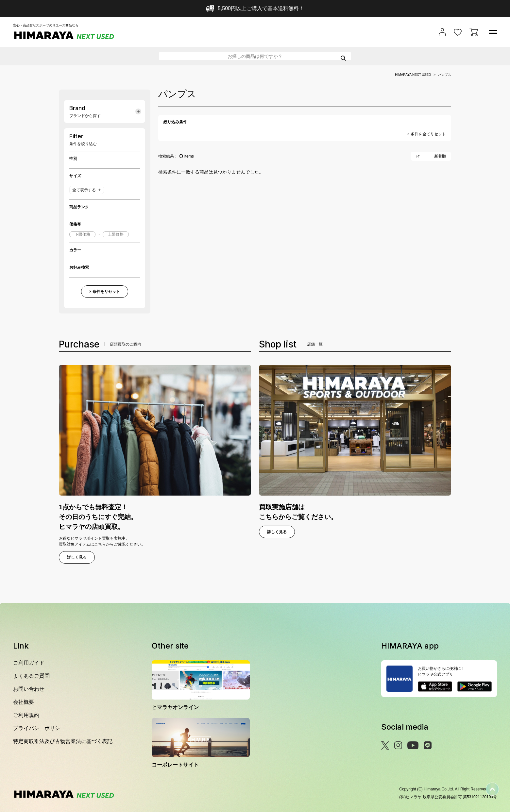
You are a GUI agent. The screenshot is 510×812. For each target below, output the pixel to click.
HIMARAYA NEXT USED (413, 75)
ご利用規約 (26, 715)
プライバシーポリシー (39, 728)
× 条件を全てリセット (427, 134)
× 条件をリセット (105, 292)
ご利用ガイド (29, 663)
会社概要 (24, 702)
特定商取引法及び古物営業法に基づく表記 (63, 741)
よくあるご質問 (31, 676)
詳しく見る (77, 557)
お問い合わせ (29, 689)
